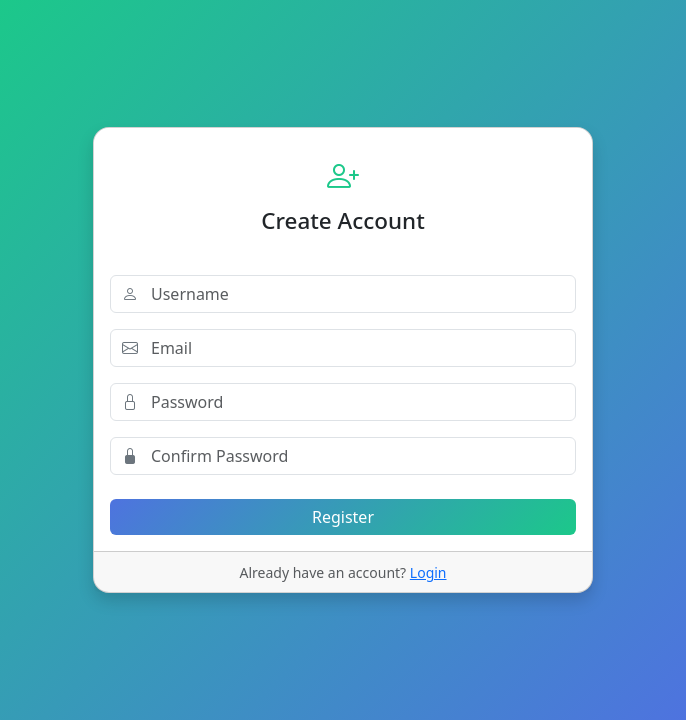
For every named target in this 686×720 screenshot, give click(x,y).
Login (428, 572)
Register (343, 517)
